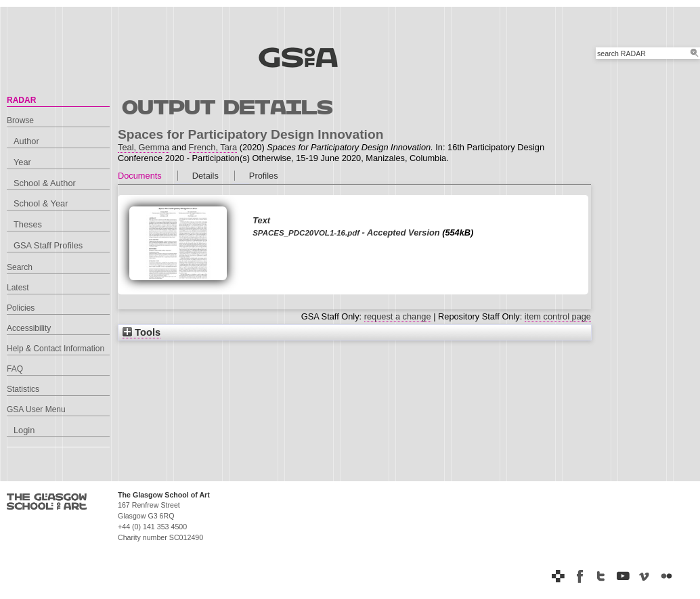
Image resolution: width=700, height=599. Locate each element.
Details (205, 176)
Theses (28, 224)
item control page (558, 316)
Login (24, 430)
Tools (141, 332)
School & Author (45, 183)
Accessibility (29, 328)
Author (26, 141)
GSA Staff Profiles (48, 245)
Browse (20, 120)
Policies (21, 308)
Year (22, 162)
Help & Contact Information (56, 349)
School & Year (41, 203)
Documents (140, 176)
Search (20, 267)
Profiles (264, 176)
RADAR (21, 100)
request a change (398, 316)
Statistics (23, 389)
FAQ (15, 369)
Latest (18, 288)
